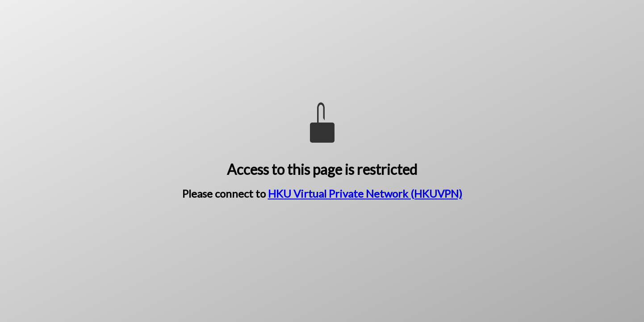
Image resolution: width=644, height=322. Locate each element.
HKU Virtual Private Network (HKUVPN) (365, 193)
